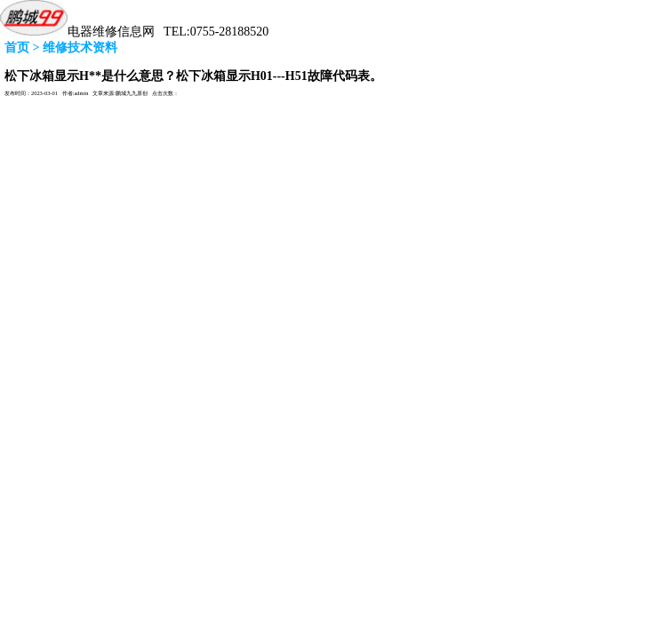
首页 (17, 48)
